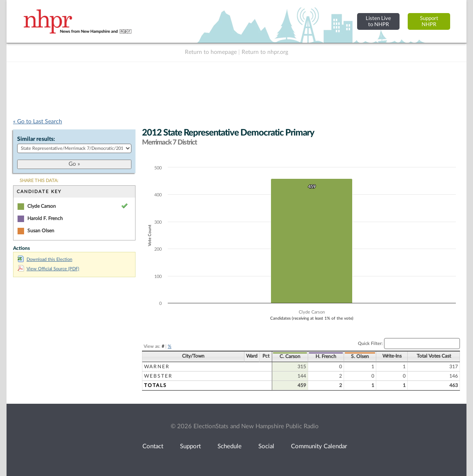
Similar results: (36, 139)
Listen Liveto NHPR (378, 21)
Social (266, 446)
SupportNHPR (429, 21)
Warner (157, 367)
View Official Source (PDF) (48, 269)
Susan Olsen (41, 231)
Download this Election (45, 259)
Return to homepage (211, 52)
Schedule (230, 446)
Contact (153, 446)
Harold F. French (45, 218)
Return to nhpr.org (265, 52)
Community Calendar (319, 446)
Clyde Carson (42, 206)
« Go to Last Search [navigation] (38, 122)
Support (190, 446)
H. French (326, 356)
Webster (158, 376)
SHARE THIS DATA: (39, 181)
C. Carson (290, 356)
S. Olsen (360, 356)
